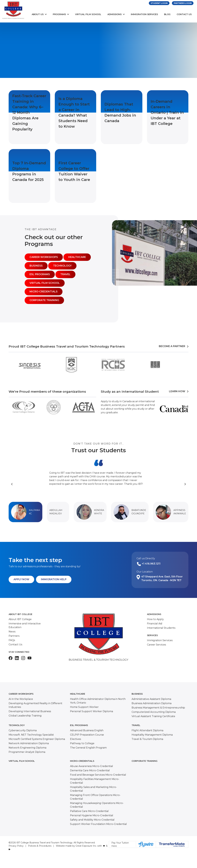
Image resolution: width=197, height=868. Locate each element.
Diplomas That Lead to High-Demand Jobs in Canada (120, 112)
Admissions (115, 14)
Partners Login (183, 3)
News (12, 632)
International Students (161, 628)
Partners (14, 636)
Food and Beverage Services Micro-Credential (98, 775)
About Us (38, 14)
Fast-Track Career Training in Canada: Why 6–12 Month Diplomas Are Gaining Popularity (29, 112)
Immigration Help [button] (54, 579)
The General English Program (88, 748)
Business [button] (36, 266)
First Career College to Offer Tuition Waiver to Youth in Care (74, 171)
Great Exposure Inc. (86, 846)
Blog (167, 14)
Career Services (156, 645)
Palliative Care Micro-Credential (89, 811)
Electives (75, 739)
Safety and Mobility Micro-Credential (92, 820)
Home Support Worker (84, 707)
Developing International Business (30, 711)
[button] (25, 512)
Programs (59, 14)
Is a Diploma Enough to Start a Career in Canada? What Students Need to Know (74, 112)
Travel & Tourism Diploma (147, 739)
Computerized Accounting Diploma (154, 712)
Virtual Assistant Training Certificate (153, 716)
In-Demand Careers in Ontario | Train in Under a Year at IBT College (167, 112)
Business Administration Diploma (152, 703)
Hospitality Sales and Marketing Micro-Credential (93, 789)
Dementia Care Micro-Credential (90, 770)
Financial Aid (155, 624)
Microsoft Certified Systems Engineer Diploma (37, 739)
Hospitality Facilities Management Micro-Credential (95, 781)
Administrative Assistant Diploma (151, 699)
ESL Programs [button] (40, 274)
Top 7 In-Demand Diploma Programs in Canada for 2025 (29, 171)
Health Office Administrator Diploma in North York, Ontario (98, 701)
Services (152, 635)
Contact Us (184, 14)
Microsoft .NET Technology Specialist (31, 735)
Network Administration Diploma (29, 743)
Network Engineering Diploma (27, 748)
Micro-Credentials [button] (44, 292)
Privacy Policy (16, 846)
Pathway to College (82, 743)
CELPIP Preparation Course (87, 735)
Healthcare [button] (77, 257)
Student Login (159, 3)
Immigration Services (144, 14)
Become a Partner (174, 346)
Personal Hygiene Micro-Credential (92, 815)
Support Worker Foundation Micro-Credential (98, 824)
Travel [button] (65, 274)
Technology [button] (62, 266)
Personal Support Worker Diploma (91, 711)
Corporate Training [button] (44, 300)
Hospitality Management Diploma (152, 735)
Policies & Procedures (40, 846)
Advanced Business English (87, 730)
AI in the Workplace (21, 699)
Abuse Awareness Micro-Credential (91, 766)
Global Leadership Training (25, 716)
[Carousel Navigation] (98, 484)
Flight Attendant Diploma (147, 730)
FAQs (12, 640)
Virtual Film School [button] (45, 283)
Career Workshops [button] (44, 257)
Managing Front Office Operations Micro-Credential (95, 797)
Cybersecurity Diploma (23, 730)
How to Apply (155, 619)
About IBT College (20, 614)
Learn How (179, 391)
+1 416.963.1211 (151, 564)
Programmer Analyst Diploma (27, 752)
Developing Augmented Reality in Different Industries (35, 705)
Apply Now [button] (21, 579)
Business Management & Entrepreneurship (158, 708)
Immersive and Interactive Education (25, 625)
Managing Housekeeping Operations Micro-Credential (97, 805)
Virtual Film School (88, 14)
